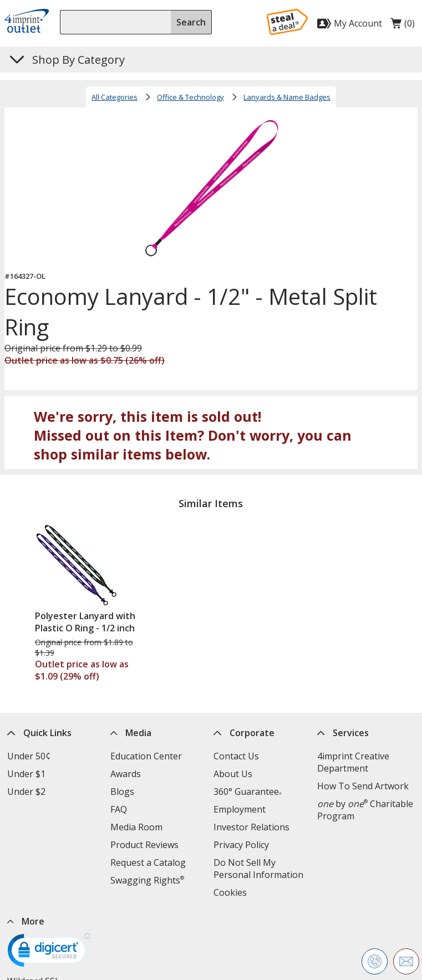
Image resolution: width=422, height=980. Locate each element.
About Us (233, 774)
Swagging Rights (147, 880)
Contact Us (236, 756)
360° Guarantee (248, 792)
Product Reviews (144, 845)
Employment (240, 809)
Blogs (122, 792)
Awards (126, 774)
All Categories (115, 97)
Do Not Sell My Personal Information (258, 869)
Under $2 (26, 792)
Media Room (136, 827)
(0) (403, 26)
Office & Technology (190, 97)
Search (191, 22)
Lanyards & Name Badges (287, 97)
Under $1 (26, 774)
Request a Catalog (148, 862)
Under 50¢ (29, 756)
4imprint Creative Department (353, 762)
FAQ (119, 809)
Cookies (230, 892)
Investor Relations (251, 827)
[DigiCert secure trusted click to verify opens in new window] (49, 954)
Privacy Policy (241, 845)
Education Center (146, 756)
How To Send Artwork (363, 786)
